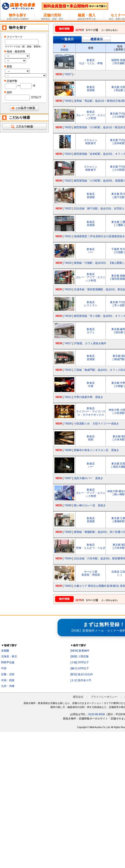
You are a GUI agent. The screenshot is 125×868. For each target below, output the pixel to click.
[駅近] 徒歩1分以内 (82, 674)
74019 (68, 289)
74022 (68, 208)
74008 (68, 450)
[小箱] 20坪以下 (80, 662)
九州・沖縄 (8, 686)
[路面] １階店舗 (79, 656)
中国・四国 (8, 680)
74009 (68, 424)
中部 (4, 668)
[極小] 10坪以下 (80, 668)
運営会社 (78, 697)
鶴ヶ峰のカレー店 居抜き (90, 505)
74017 (68, 343)
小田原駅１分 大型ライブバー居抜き (96, 424)
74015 (68, 370)
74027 (68, 74)
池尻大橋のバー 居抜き (88, 478)
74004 (68, 558)
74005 (68, 532)
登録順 (64, 48)
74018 (68, 316)
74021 (68, 236)
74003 (68, 586)
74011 (68, 397)
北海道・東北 (9, 656)
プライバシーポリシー (104, 697)
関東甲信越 (8, 662)
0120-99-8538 (97, 714)
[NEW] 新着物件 (80, 651)
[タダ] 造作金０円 (81, 680)
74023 (68, 181)
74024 (68, 154)
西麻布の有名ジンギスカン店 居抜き (96, 450)
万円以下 (36, 97)
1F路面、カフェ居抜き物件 (90, 343)
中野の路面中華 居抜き (88, 397)
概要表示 (97, 39)
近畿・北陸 (8, 674)
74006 (68, 505)
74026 (68, 101)
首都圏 (5, 651)
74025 (68, 127)
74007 (68, 478)
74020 (68, 263)
